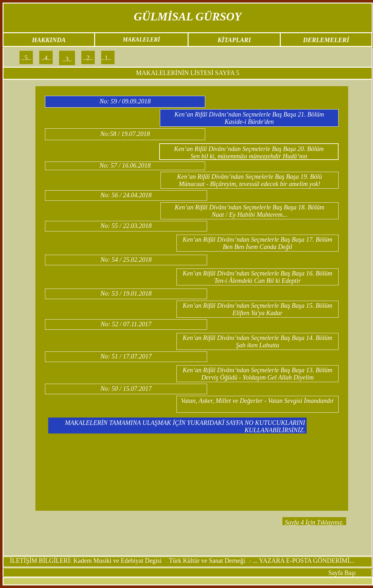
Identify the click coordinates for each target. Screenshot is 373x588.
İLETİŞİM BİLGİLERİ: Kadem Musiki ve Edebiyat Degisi (86, 561)
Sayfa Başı (342, 573)
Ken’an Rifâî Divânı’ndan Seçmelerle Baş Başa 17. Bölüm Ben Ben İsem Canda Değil (258, 243)
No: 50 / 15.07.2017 (126, 388)
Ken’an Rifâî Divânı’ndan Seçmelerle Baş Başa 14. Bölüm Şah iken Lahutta (258, 341)
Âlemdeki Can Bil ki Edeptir (265, 281)
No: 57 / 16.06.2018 (125, 165)
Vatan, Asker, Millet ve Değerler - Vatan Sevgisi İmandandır (257, 401)
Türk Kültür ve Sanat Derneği (207, 561)
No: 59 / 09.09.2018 (125, 101)
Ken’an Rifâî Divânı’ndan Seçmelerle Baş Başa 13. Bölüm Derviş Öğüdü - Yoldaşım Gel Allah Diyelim (258, 374)
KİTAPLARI (234, 40)
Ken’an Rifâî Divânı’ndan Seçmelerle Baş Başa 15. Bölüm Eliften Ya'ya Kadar (258, 309)
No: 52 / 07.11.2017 (126, 324)
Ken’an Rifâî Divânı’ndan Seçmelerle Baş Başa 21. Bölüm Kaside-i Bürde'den (249, 118)
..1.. (106, 58)
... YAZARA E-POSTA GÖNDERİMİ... (303, 561)
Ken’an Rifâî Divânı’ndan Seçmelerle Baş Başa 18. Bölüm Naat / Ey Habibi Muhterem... (250, 211)
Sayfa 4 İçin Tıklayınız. (314, 522)
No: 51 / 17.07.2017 (126, 356)
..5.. (26, 58)
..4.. (46, 58)
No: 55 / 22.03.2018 (126, 226)
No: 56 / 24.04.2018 (126, 195)
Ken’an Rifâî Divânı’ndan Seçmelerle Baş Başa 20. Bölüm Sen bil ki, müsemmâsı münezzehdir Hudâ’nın (249, 152)
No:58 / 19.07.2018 (125, 134)
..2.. (88, 58)
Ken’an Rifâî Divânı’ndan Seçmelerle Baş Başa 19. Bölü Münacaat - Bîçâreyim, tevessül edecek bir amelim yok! (250, 180)
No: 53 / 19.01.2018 (126, 293)
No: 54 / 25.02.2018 (126, 260)
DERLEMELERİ (326, 40)
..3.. (67, 59)
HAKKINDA (49, 40)
